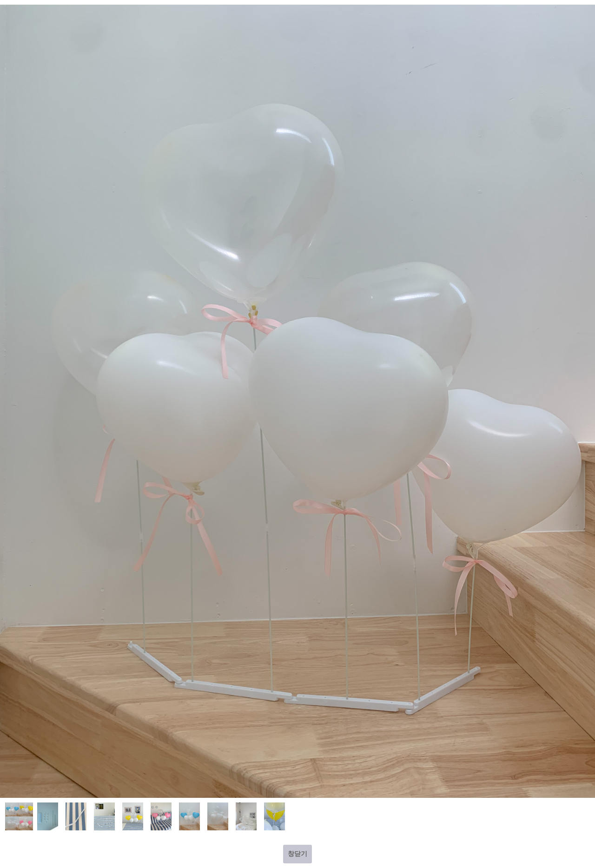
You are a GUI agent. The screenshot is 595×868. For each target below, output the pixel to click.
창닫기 (297, 854)
